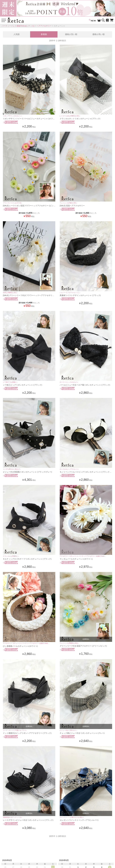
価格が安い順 (71, 34)
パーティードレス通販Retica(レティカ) (18, 26)
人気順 (17, 34)
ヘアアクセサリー (44, 26)
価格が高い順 (98, 34)
